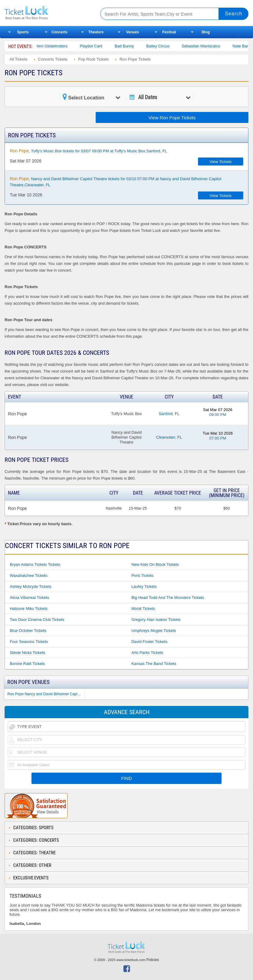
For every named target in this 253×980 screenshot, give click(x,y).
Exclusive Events (31, 878)
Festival (169, 32)
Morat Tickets (143, 609)
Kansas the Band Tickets (154, 664)
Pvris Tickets (143, 575)
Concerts (60, 32)
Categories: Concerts (36, 840)
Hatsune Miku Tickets (29, 609)
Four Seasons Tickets (29, 642)
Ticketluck (47, 13)
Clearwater (166, 437)
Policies (153, 960)
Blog (206, 32)
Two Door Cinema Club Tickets (37, 620)
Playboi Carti (97, 46)
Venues (133, 32)
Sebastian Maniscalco (207, 46)
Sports (23, 32)
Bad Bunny (130, 46)
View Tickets (221, 162)
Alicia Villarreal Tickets (29, 598)
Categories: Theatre (34, 853)
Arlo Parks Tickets (147, 653)
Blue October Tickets (28, 631)
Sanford (166, 414)
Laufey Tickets (144, 587)
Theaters (96, 32)
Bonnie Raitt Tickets (27, 664)
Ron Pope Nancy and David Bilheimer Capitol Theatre (46, 694)
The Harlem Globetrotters (51, 46)
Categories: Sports (33, 828)
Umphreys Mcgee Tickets (154, 631)
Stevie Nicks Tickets (28, 653)
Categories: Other (32, 865)
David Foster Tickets (149, 642)
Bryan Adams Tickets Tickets (35, 564)
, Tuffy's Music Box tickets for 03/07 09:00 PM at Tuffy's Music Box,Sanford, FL (88, 151)
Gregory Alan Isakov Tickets (156, 620)
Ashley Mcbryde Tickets (31, 587)
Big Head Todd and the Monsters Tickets (168, 598)
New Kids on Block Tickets (155, 564)
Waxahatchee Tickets (29, 575)
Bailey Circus (163, 46)
